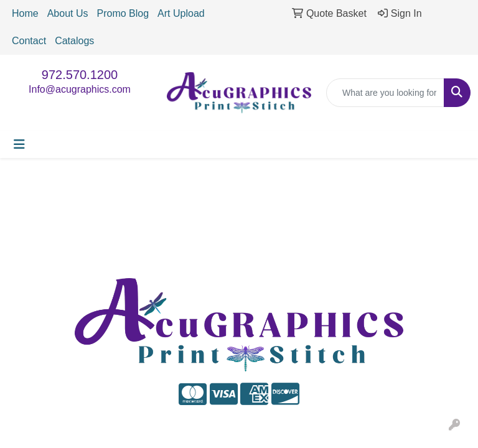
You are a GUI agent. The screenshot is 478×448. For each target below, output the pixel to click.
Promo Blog (123, 13)
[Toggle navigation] (19, 144)
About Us (68, 13)
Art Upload (181, 13)
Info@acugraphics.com (80, 89)
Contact (29, 41)
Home (25, 13)
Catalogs (74, 41)
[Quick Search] (385, 93)
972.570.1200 (80, 75)
